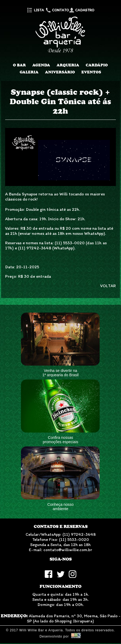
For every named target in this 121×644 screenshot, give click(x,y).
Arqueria (68, 65)
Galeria (29, 72)
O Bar (19, 65)
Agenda (41, 65)
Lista (35, 10)
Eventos (91, 72)
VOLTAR (108, 286)
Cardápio (97, 65)
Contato (57, 10)
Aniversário (60, 72)
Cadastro (82, 10)
